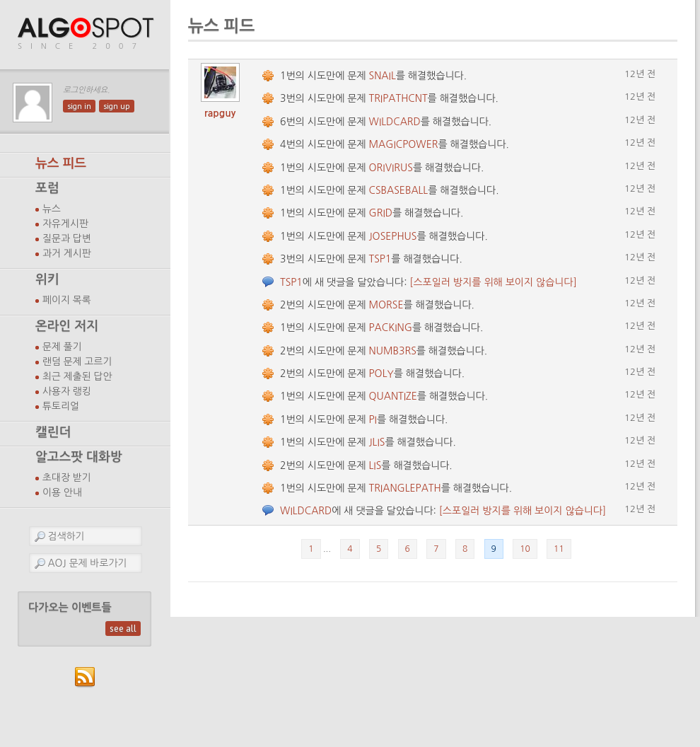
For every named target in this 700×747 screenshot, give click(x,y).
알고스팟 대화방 (79, 457)
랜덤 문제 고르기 (77, 361)
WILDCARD (395, 122)
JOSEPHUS (393, 236)
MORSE (386, 305)
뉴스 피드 (61, 163)
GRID (381, 213)
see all (123, 629)
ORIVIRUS (391, 168)
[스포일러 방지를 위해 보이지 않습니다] (493, 282)
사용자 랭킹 (67, 391)
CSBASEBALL (399, 190)
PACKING (391, 328)
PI (373, 419)
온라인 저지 (67, 326)
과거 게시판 (67, 253)
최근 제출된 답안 (77, 376)
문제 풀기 (62, 347)
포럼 (47, 188)
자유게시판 (65, 224)
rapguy (220, 113)
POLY (381, 373)
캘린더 (53, 432)
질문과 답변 (67, 238)
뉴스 (52, 209)
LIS (375, 465)
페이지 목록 (67, 300)
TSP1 (380, 259)
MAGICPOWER (404, 144)
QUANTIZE (393, 396)
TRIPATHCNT (398, 98)
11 (559, 549)
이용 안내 (62, 492)
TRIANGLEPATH (405, 488)
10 (525, 549)
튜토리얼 (61, 406)
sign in (79, 106)
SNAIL (383, 76)
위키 (47, 279)
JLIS (377, 442)
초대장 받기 (67, 477)
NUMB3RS (393, 351)
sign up (117, 106)
